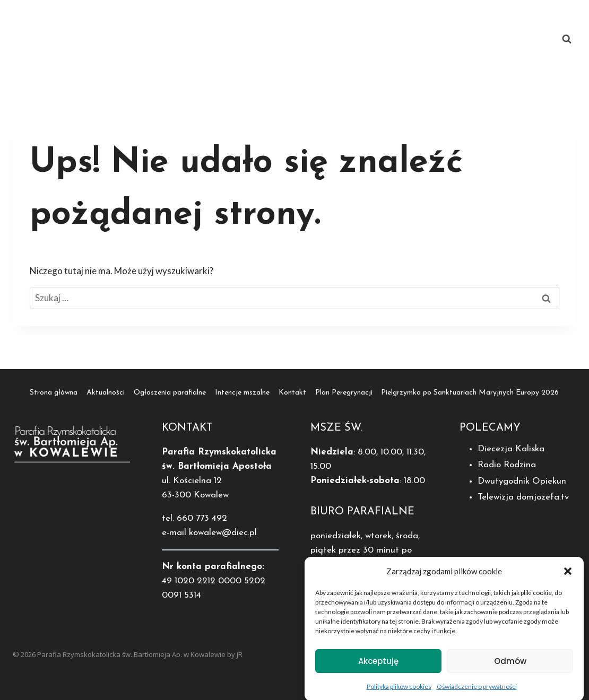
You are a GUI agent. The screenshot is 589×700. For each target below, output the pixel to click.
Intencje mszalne (446, 19)
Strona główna (174, 19)
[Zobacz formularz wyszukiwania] (567, 39)
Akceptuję (378, 666)
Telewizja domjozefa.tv (523, 497)
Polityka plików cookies (399, 692)
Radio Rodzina (507, 465)
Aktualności (250, 19)
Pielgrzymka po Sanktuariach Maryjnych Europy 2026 (387, 59)
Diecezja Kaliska (511, 449)
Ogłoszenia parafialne (343, 19)
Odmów (510, 666)
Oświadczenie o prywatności (477, 692)
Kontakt (517, 19)
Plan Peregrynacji (210, 59)
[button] (568, 576)
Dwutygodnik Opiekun (522, 481)
